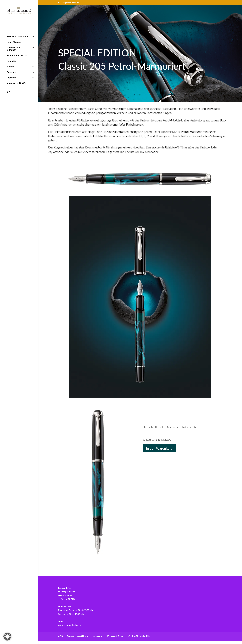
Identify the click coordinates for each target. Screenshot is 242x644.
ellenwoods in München (14, 49)
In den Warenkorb (159, 448)
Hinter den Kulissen (17, 55)
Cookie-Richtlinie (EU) (139, 636)
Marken (11, 67)
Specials (11, 72)
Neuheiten (12, 61)
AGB (61, 636)
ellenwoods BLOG (16, 83)
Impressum (98, 636)
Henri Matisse (14, 42)
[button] (7, 637)
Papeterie (12, 78)
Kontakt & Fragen (116, 636)
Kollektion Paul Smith (18, 36)
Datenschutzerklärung (78, 636)
